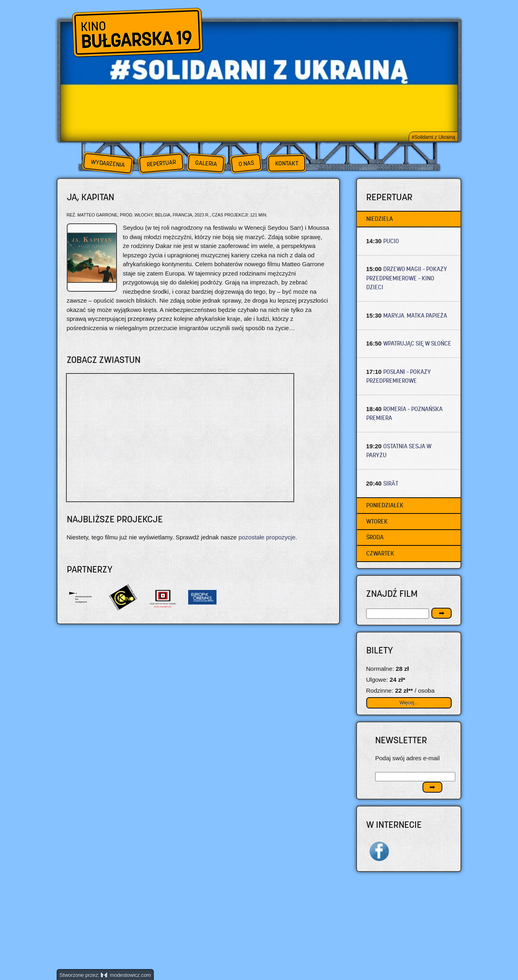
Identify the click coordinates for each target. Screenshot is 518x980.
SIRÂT (391, 483)
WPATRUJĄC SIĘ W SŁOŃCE (417, 343)
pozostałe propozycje (267, 537)
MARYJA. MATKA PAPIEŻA (415, 315)
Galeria (206, 163)
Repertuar (161, 163)
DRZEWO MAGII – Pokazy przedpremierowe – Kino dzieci (407, 278)
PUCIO (391, 241)
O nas (246, 163)
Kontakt (287, 163)
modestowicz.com (126, 975)
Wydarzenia (108, 163)
